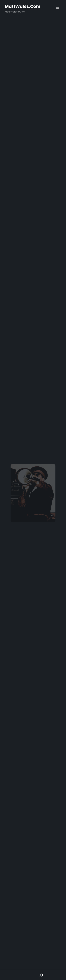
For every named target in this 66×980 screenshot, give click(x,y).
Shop (25, 975)
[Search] (41, 975)
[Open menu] (57, 9)
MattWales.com (23, 6)
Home (8, 975)
